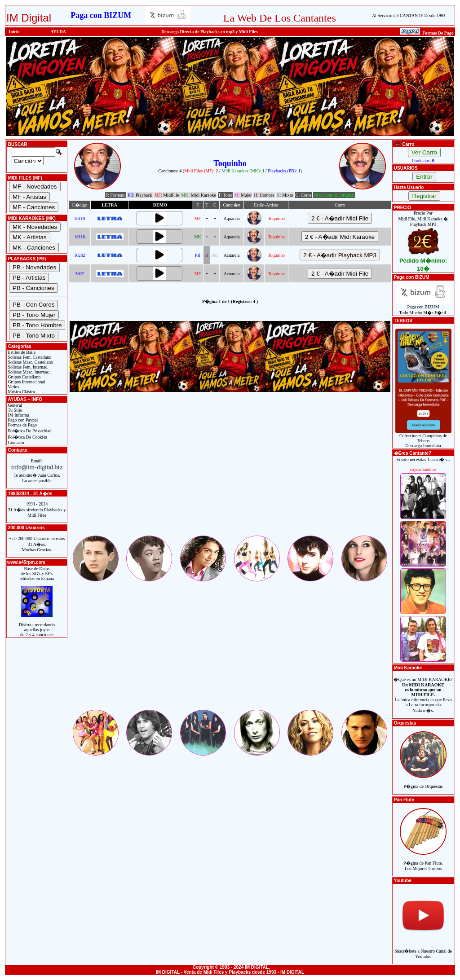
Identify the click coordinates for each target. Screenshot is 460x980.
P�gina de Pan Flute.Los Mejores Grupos (423, 861)
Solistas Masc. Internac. (28, 372)
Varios (13, 387)
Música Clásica (21, 392)
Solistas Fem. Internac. (27, 367)
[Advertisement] (230, 471)
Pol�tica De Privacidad (29, 431)
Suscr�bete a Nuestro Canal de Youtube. (423, 949)
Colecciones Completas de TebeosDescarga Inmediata (423, 439)
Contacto (15, 442)
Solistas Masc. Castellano (30, 362)
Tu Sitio (14, 410)
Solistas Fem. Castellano (29, 357)
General (14, 405)
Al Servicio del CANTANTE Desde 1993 (409, 15)
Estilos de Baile (21, 352)
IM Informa (18, 415)
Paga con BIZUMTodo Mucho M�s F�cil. (423, 308)
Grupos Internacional (26, 382)
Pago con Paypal (22, 420)
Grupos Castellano (24, 377)
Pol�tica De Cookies (27, 437)
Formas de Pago (22, 425)
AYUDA (58, 32)
